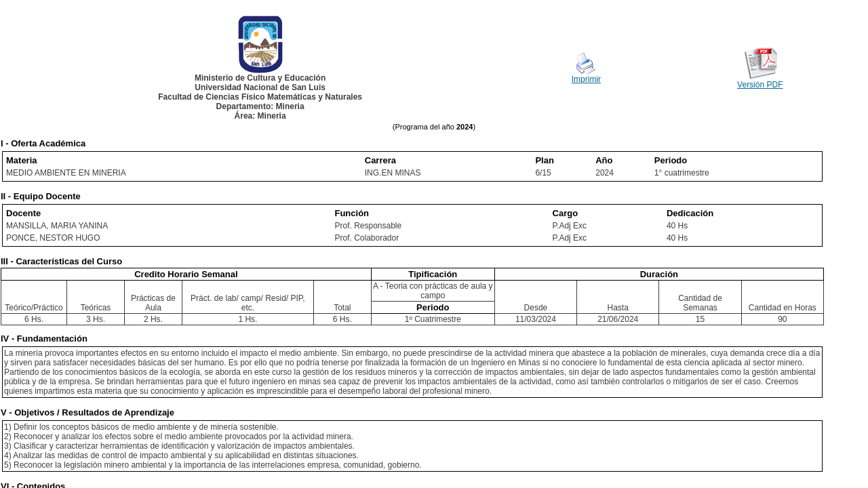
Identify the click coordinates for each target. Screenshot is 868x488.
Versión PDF (760, 85)
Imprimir (586, 79)
